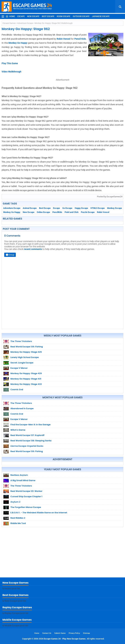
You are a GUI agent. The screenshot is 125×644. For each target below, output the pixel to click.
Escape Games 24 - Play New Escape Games (65, 639)
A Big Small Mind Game (23, 480)
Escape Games (9, 23)
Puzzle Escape (88, 212)
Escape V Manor (19, 368)
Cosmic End (17, 389)
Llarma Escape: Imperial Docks (27, 446)
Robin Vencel (63, 39)
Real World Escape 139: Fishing (27, 347)
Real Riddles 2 (18, 518)
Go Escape (67, 208)
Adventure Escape (25, 23)
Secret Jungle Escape (22, 363)
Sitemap (86, 633)
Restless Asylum (19, 475)
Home (10, 16)
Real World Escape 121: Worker (26, 491)
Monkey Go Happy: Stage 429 (26, 373)
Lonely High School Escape (25, 357)
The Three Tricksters (21, 341)
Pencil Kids (80, 39)
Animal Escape (30, 208)
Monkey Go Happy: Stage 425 (26, 352)
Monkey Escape (115, 208)
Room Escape (64, 16)
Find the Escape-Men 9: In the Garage (31, 425)
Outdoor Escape (81, 16)
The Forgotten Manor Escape (26, 507)
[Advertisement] (62, 553)
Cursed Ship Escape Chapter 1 (26, 496)
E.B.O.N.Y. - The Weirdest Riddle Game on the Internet (39, 513)
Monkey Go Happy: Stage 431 (26, 379)
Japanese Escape (101, 16)
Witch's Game (18, 430)
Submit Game (60, 633)
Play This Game (10, 63)
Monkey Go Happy (18, 43)
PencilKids (57, 212)
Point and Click (72, 212)
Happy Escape (81, 208)
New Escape (33, 16)
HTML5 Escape (98, 208)
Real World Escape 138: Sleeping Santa (31, 441)
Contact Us (47, 633)
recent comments (33, 249)
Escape (21, 16)
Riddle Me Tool (18, 523)
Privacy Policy (74, 633)
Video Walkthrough (11, 72)
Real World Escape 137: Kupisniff (27, 435)
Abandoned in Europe (22, 408)
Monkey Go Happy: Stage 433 (26, 384)
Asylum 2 (15, 502)
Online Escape (43, 212)
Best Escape (48, 16)
